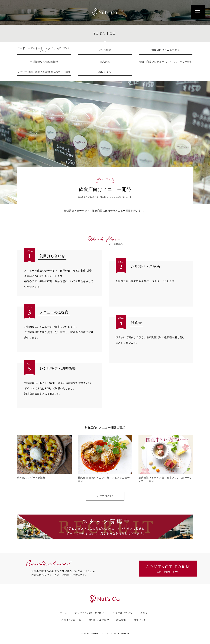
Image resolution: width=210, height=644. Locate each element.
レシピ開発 (105, 50)
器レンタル (105, 71)
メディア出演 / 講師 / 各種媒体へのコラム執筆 (44, 71)
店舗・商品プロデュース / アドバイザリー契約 (165, 61)
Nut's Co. (105, 12)
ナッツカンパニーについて (90, 612)
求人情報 (121, 619)
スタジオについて (123, 612)
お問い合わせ (141, 619)
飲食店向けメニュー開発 (166, 50)
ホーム (64, 612)
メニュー (145, 612)
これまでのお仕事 (71, 619)
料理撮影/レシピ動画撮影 (44, 61)
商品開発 (105, 61)
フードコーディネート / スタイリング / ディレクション (44, 50)
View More (105, 494)
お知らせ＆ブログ (99, 619)
